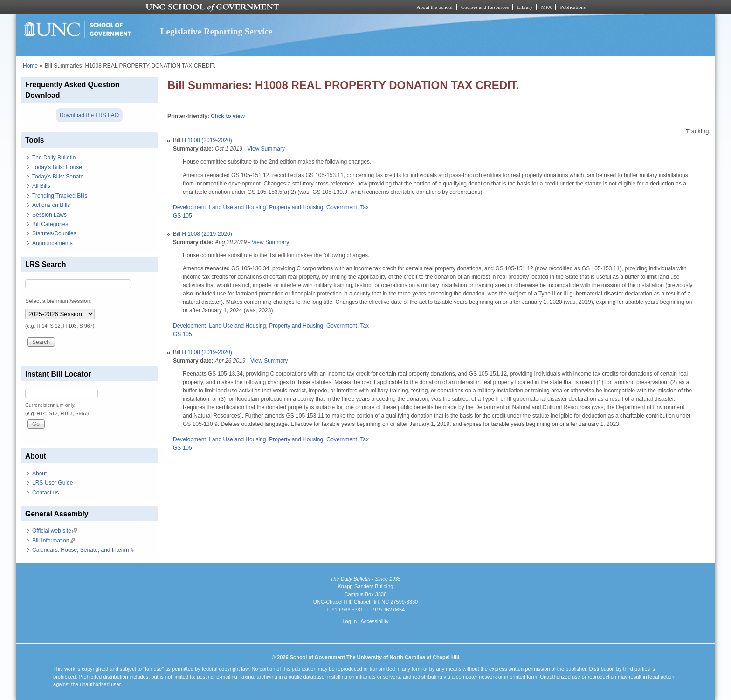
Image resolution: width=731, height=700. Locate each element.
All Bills (41, 186)
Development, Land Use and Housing (219, 207)
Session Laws (49, 215)
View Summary (266, 149)
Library (525, 7)
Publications (573, 7)
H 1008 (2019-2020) (207, 140)
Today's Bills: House (57, 167)
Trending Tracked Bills (60, 196)
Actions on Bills (51, 205)
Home (30, 66)
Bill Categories (50, 224)
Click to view (228, 116)
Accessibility (374, 621)
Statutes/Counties (54, 233)
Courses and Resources (485, 7)
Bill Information (53, 541)
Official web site (55, 531)
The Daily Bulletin (54, 158)
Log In (349, 621)
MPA (546, 7)
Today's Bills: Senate (58, 177)
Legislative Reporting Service (217, 31)
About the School (435, 7)
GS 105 (183, 216)
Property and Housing (296, 207)
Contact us (45, 493)
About (39, 474)
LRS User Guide (52, 483)
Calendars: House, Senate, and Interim (83, 550)
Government (342, 207)
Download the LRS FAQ (89, 115)
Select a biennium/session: (59, 301)
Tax (364, 207)
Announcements (52, 243)
